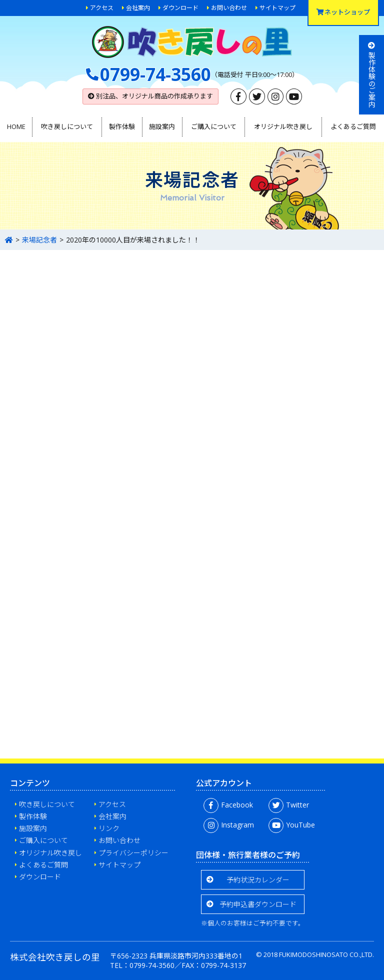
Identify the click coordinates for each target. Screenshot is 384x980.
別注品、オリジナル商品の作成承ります (150, 96)
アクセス (102, 8)
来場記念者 (39, 240)
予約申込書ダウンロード (258, 904)
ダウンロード (180, 8)
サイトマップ (277, 8)
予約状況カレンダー (258, 880)
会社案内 (138, 8)
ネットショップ (343, 12)
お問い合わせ (229, 8)
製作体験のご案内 (372, 75)
